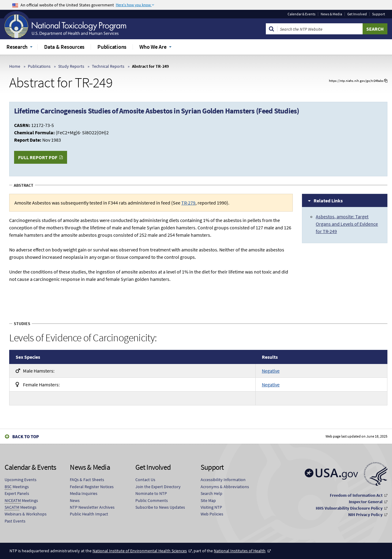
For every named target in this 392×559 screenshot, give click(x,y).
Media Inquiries (84, 493)
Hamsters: (35, 371)
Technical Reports (108, 66)
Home (15, 66)
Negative (271, 371)
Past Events (15, 521)
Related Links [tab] (328, 201)
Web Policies (212, 514)
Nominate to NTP (151, 493)
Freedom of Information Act (356, 495)
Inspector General (366, 502)
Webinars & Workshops (26, 514)
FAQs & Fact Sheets (87, 480)
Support (379, 14)
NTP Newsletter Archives (92, 507)
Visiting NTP (211, 507)
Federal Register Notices (92, 487)
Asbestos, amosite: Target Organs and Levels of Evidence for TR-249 (347, 224)
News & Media (331, 14)
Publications (39, 66)
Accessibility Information (223, 480)
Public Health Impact (89, 514)
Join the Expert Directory (158, 487)
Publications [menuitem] (112, 47)
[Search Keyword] (320, 29)
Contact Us (145, 480)
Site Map (208, 500)
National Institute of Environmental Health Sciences (140, 551)
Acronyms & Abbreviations (225, 487)
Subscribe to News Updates (160, 507)
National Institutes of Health (240, 551)
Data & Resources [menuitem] (64, 47)
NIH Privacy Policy (365, 515)
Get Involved (357, 14)
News (75, 500)
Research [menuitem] (17, 47)
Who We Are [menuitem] (153, 47)
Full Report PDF (38, 157)
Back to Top (26, 436)
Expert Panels (17, 493)
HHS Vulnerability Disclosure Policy (349, 508)
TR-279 (188, 203)
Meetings (17, 487)
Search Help (211, 493)
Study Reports (71, 66)
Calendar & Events (302, 14)
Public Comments (152, 500)
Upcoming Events (21, 480)
